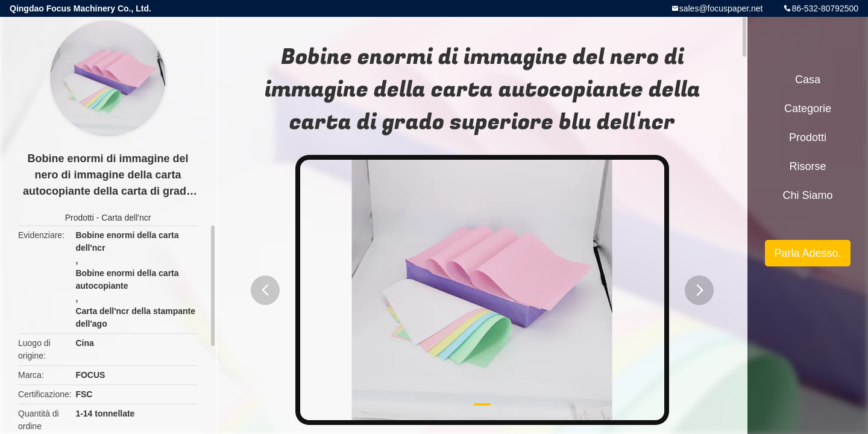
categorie (808, 108)
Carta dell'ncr (126, 218)
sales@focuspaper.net (721, 8)
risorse (807, 166)
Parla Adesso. (807, 253)
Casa (808, 80)
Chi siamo (807, 195)
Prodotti (80, 218)
